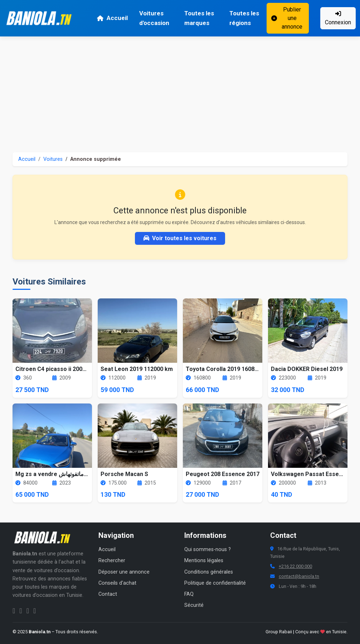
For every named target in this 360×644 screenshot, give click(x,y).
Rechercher (112, 561)
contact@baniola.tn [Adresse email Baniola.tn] (299, 576)
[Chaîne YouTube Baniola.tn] (35, 611)
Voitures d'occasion (154, 18)
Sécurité (194, 605)
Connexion (338, 18)
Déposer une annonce (124, 572)
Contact (108, 594)
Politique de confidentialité (215, 583)
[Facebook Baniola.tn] (14, 611)
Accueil (112, 18)
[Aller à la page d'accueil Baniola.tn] (45, 538)
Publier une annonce (287, 18)
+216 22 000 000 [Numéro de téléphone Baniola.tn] (295, 566)
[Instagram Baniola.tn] (21, 611)
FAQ (189, 594)
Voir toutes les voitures (180, 238)
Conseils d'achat (117, 583)
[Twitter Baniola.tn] (28, 611)
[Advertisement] (180, 90)
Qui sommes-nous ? (208, 549)
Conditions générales (209, 572)
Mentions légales (204, 561)
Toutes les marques (199, 18)
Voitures (53, 159)
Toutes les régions (244, 18)
